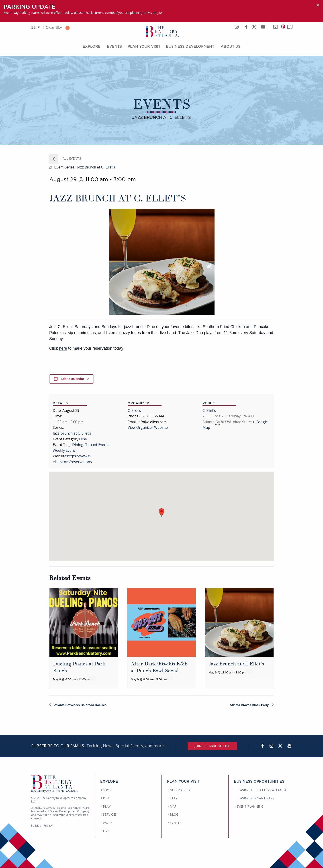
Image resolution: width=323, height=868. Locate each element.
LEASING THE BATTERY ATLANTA (261, 790)
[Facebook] (262, 746)
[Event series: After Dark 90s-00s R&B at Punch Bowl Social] (170, 678)
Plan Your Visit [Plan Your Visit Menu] (144, 50)
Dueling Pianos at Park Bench (81, 667)
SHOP (107, 790)
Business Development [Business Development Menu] (190, 50)
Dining (78, 445)
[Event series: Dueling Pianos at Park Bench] (94, 678)
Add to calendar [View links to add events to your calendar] (72, 379)
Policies (36, 826)
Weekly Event (64, 450)
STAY (174, 798)
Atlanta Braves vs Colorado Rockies (85, 705)
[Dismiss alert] (318, 5)
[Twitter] (280, 746)
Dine (83, 439)
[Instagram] (271, 746)
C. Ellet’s (134, 410)
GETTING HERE (181, 790)
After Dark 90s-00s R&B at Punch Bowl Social (161, 667)
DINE (107, 798)
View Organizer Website (148, 427)
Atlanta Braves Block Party (246, 705)
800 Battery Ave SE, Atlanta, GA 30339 (55, 791)
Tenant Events (97, 445)
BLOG (174, 815)
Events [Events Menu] (114, 50)
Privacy (48, 826)
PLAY (107, 807)
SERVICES (110, 815)
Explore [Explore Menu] (92, 50)
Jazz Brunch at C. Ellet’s (72, 433)
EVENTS (176, 823)
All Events (71, 158)
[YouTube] (289, 746)
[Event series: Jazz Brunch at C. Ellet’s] (249, 671)
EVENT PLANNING (250, 807)
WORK (108, 823)
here (63, 348)
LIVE (106, 831)
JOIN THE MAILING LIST (212, 746)
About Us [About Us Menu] (231, 50)
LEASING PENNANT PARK (256, 798)
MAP (173, 807)
